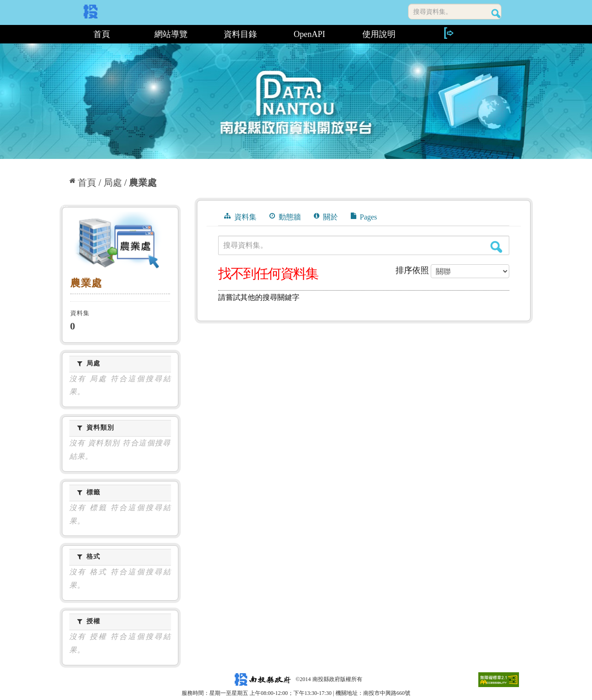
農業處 (143, 183)
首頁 (102, 34)
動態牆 (285, 217)
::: (63, 34)
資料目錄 (240, 34)
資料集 (240, 217)
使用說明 (379, 34)
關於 (326, 217)
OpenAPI (310, 34)
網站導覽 (171, 34)
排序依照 (412, 270)
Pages (364, 217)
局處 (113, 183)
